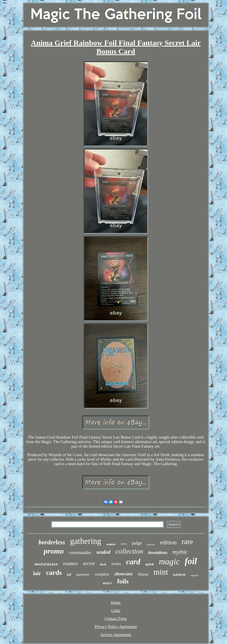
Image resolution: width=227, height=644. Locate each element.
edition (168, 542)
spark (149, 564)
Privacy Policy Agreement (116, 627)
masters (70, 564)
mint (161, 572)
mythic (180, 552)
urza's (107, 583)
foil (191, 561)
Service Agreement (116, 635)
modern (111, 544)
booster (151, 544)
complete (102, 574)
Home (116, 603)
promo (54, 551)
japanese (83, 574)
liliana (143, 574)
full (69, 575)
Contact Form (116, 619)
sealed (103, 552)
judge (137, 543)
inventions (158, 553)
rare (187, 542)
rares (124, 544)
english (194, 575)
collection (129, 551)
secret (89, 563)
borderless (52, 542)
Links (116, 611)
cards (54, 573)
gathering (86, 541)
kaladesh (179, 574)
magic (169, 561)
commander (80, 552)
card (133, 562)
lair (37, 573)
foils (123, 581)
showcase (124, 574)
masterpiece (46, 564)
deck (103, 564)
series (116, 564)
